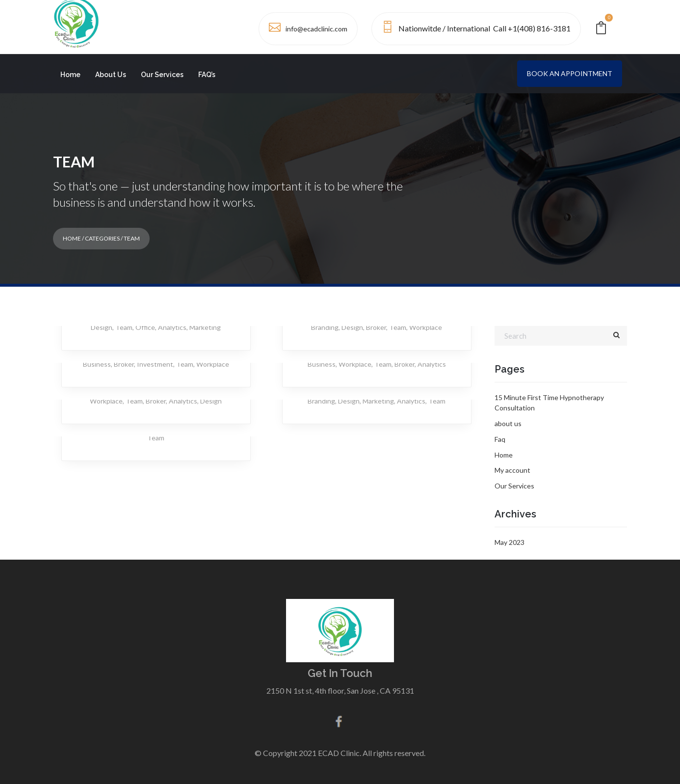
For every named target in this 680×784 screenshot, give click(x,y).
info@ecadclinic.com (316, 29)
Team (124, 327)
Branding (325, 327)
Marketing (205, 327)
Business (97, 364)
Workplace (426, 327)
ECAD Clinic (339, 753)
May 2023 (510, 542)
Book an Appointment (570, 73)
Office (145, 327)
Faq (500, 439)
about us (508, 423)
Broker (376, 327)
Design (102, 327)
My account (512, 470)
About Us (111, 75)
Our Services (162, 75)
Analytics (172, 327)
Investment (155, 364)
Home (70, 75)
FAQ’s (207, 75)
